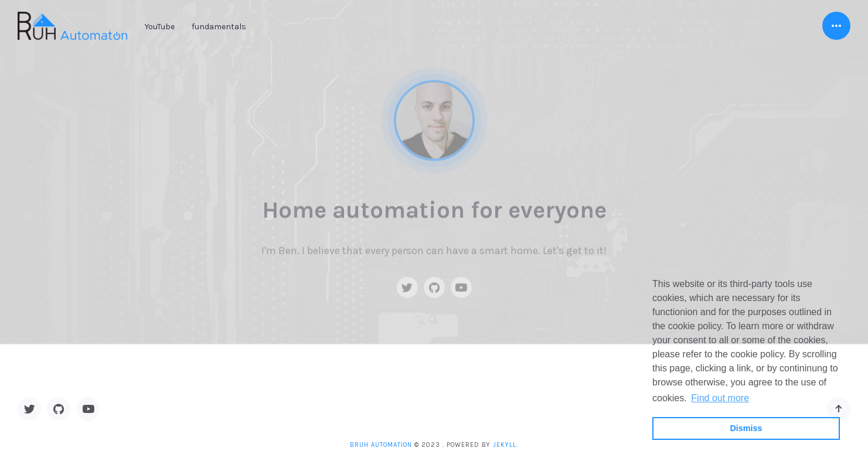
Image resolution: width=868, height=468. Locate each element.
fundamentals (219, 27)
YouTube (160, 27)
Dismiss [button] (746, 428)
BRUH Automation (381, 445)
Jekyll (505, 445)
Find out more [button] (720, 398)
